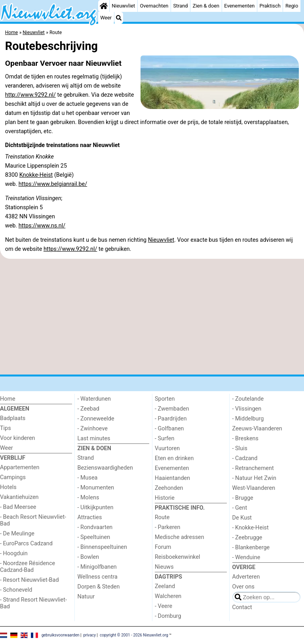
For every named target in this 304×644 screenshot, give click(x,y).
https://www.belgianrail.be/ (53, 184)
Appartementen (20, 467)
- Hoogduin (14, 553)
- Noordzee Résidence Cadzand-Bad (28, 567)
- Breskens (245, 439)
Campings (13, 477)
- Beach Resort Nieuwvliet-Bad (33, 520)
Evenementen (239, 6)
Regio (292, 6)
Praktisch (270, 6)
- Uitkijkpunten (96, 507)
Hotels (8, 487)
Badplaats (13, 418)
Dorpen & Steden (99, 587)
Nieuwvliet (123, 6)
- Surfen (164, 439)
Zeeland (165, 586)
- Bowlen (88, 557)
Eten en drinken (174, 458)
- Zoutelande (248, 399)
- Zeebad (88, 409)
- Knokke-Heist (251, 528)
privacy (89, 635)
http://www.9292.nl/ (30, 95)
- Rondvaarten (95, 527)
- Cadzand (245, 458)
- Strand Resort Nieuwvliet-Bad (33, 603)
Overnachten (154, 6)
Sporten (165, 399)
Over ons (243, 587)
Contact (242, 607)
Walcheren (168, 596)
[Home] (104, 6)
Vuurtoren (167, 448)
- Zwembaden (172, 409)
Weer (106, 18)
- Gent (240, 508)
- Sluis (240, 448)
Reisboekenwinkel (178, 557)
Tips (6, 428)
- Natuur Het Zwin (255, 478)
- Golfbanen (169, 429)
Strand (180, 6)
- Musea (88, 478)
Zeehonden (169, 488)
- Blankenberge (251, 547)
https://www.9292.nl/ (70, 249)
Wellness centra (98, 577)
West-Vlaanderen (254, 488)
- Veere (163, 606)
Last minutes (94, 439)
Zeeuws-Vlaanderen (257, 429)
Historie (165, 498)
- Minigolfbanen (97, 567)
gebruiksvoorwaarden (61, 635)
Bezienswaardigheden (105, 468)
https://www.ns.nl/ (42, 226)
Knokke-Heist (36, 175)
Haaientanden (172, 478)
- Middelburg (248, 419)
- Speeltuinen (94, 537)
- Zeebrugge (247, 538)
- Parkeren (167, 527)
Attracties (90, 517)
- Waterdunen (94, 399)
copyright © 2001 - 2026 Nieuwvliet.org (134, 635)
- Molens (88, 498)
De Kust (242, 518)
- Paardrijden (171, 419)
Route (162, 517)
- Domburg (168, 616)
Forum (163, 547)
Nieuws (164, 567)
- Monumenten (96, 488)
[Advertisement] (152, 317)
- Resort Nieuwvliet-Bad (29, 580)
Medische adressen (180, 537)
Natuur (86, 597)
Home (8, 399)
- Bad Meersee (18, 507)
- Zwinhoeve (93, 429)
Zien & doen (206, 6)
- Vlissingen (247, 409)
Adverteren (246, 577)
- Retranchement (253, 468)
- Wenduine (246, 557)
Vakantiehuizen (19, 497)
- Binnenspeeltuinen (102, 547)
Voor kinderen (18, 438)
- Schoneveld (16, 590)
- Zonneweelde (96, 419)
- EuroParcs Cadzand (26, 544)
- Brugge (243, 498)
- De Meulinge (17, 534)
